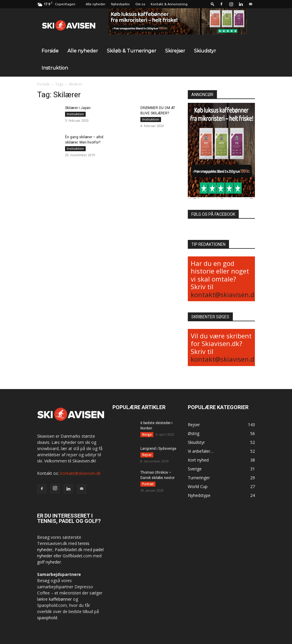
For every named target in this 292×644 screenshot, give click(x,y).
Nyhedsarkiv (120, 4)
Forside (50, 51)
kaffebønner (60, 599)
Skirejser (175, 51)
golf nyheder (49, 562)
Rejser (147, 455)
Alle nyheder (96, 4)
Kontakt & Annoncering (169, 4)
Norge (147, 434)
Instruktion (55, 68)
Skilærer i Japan (78, 108)
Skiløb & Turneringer (132, 51)
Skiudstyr (205, 51)
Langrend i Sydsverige (158, 449)
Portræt (148, 484)
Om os (140, 4)
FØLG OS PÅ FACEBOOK (213, 214)
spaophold (47, 618)
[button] (213, 4)
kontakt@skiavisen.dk (224, 294)
